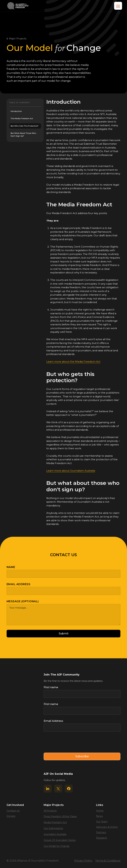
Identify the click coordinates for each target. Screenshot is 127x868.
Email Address (18, 587)
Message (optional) (23, 604)
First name (51, 687)
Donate (11, 816)
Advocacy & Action (107, 827)
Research (102, 838)
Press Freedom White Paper (60, 816)
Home (100, 811)
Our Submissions (53, 828)
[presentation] (69, 742)
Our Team (102, 822)
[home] (18, 6)
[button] (117, 6)
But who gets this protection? (25, 126)
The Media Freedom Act (22, 118)
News (99, 816)
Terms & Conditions (108, 861)
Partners (101, 832)
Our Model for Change (57, 846)
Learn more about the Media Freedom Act (73, 361)
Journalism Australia (55, 834)
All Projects (50, 811)
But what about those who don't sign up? (23, 135)
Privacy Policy (83, 861)
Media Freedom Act (55, 822)
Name (11, 570)
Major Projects (18, 39)
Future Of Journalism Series (60, 840)
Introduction (16, 111)
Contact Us (13, 811)
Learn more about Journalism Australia (71, 471)
